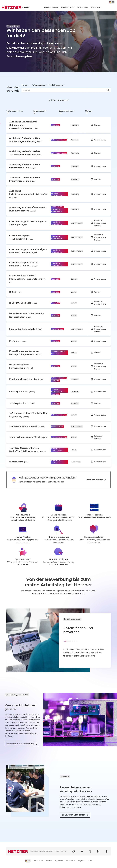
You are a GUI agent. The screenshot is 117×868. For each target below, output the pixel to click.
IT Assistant (15, 292)
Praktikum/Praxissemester (27, 379)
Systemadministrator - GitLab (28, 437)
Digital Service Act (85, 861)
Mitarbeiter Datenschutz (26, 329)
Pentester (18, 341)
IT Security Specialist (23, 303)
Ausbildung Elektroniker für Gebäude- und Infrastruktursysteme (24, 125)
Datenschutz (71, 861)
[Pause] (10, 669)
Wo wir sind (82, 7)
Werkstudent (20, 462)
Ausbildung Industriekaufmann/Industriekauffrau (28, 194)
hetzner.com (39, 861)
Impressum (59, 861)
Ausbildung (96, 7)
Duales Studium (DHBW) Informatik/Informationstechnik (28, 279)
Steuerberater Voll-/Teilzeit (27, 426)
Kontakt (49, 861)
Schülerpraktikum (22, 392)
